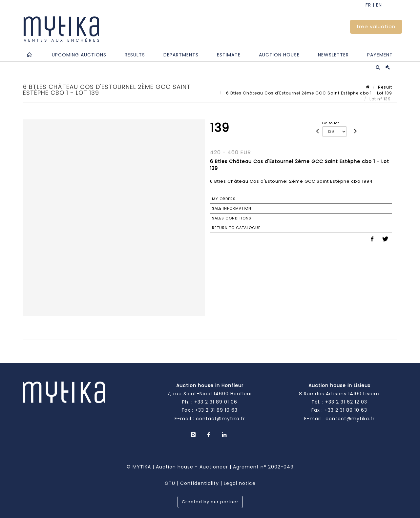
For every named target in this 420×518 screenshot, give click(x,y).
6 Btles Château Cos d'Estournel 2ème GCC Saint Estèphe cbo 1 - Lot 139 (308, 93)
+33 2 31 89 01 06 (216, 402)
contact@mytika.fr (220, 419)
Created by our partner (210, 502)
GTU (170, 483)
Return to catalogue (236, 228)
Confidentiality (199, 483)
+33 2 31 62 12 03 (346, 402)
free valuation (376, 26)
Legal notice (240, 483)
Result (385, 87)
